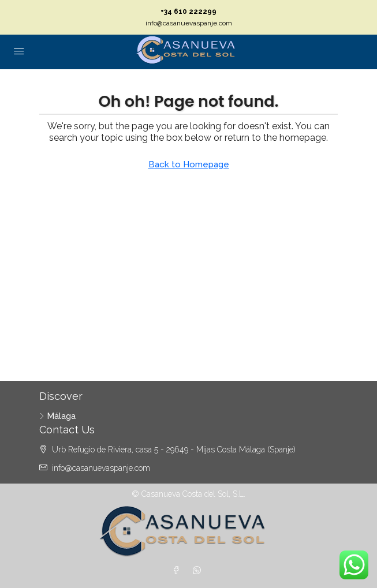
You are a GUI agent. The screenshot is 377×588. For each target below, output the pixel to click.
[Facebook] (178, 571)
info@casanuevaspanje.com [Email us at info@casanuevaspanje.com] (101, 468)
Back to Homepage (189, 164)
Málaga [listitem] (57, 416)
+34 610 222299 (188, 12)
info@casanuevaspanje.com (189, 23)
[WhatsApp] (199, 571)
